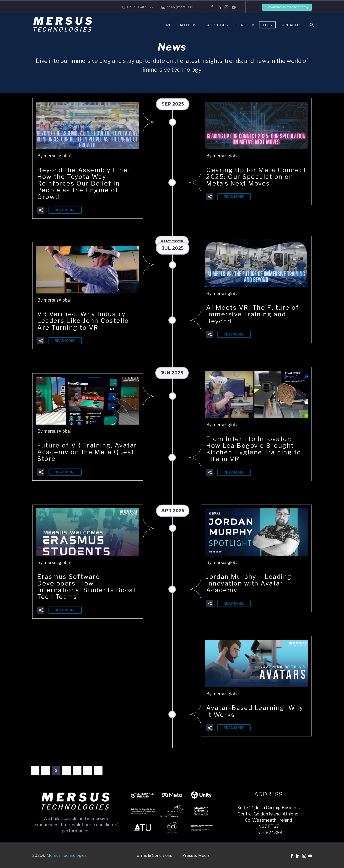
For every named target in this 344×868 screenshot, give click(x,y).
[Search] (311, 25)
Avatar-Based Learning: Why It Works (249, 711)
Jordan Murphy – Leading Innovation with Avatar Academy (252, 583)
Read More (65, 209)
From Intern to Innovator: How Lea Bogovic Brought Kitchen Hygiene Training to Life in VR (253, 448)
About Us (188, 25)
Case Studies (216, 25)
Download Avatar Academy (287, 7)
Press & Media (196, 855)
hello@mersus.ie (180, 7)
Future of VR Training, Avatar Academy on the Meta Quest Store (80, 452)
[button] (41, 209)
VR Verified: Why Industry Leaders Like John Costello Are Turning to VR (86, 320)
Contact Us (291, 25)
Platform (245, 25)
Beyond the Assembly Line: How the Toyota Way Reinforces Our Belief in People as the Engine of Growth (86, 183)
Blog (267, 25)
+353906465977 (140, 7)
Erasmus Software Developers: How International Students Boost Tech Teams (78, 586)
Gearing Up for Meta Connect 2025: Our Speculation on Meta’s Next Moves (256, 179)
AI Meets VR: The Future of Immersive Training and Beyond (256, 314)
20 (88, 770)
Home (166, 25)
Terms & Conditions (153, 855)
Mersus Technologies (67, 855)
